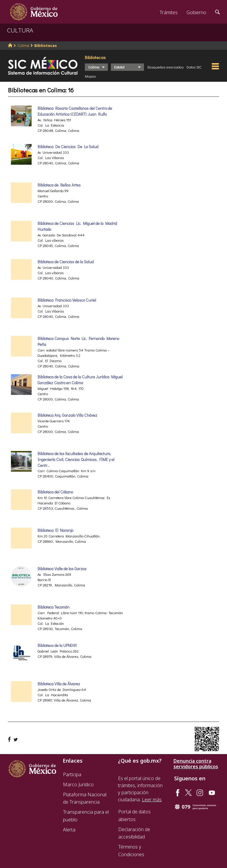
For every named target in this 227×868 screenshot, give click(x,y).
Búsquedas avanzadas (166, 67)
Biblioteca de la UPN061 (57, 645)
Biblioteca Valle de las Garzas (62, 569)
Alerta (69, 830)
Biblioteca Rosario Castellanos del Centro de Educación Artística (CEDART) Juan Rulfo (75, 111)
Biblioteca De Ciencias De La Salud (68, 147)
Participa (72, 774)
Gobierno (196, 12)
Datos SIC (194, 67)
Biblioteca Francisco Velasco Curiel (67, 300)
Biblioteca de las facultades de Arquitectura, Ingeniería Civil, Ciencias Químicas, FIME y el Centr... (76, 460)
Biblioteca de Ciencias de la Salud (66, 262)
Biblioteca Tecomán (53, 607)
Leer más (152, 800)
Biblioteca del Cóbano (55, 492)
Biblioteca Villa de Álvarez (59, 684)
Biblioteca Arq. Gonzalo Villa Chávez (67, 415)
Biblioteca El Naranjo (55, 530)
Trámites (169, 12)
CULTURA (20, 30)
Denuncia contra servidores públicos (196, 764)
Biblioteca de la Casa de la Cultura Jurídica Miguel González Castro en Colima (80, 380)
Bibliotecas (46, 45)
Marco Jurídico (78, 784)
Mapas (90, 76)
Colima (23, 45)
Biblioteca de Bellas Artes (59, 185)
